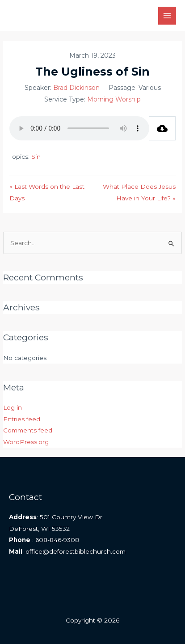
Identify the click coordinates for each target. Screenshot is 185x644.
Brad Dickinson (76, 88)
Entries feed (22, 419)
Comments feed (28, 430)
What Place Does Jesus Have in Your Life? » (139, 192)
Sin (36, 157)
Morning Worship (114, 99)
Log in (13, 407)
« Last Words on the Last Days (47, 192)
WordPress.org (26, 442)
